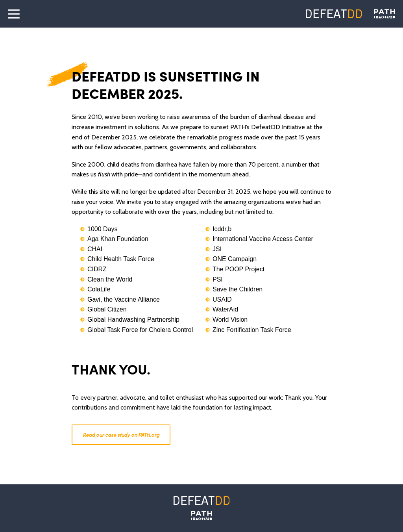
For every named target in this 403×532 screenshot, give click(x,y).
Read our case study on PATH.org (121, 435)
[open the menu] (14, 14)
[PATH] (201, 515)
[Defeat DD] (334, 14)
